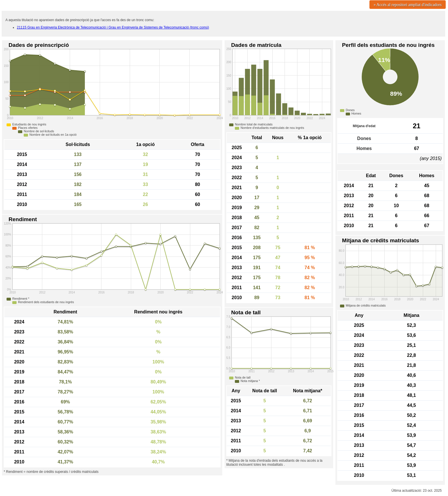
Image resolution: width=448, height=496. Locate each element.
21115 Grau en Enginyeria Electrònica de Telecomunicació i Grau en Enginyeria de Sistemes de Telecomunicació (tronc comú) (113, 27)
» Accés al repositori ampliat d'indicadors (408, 5)
